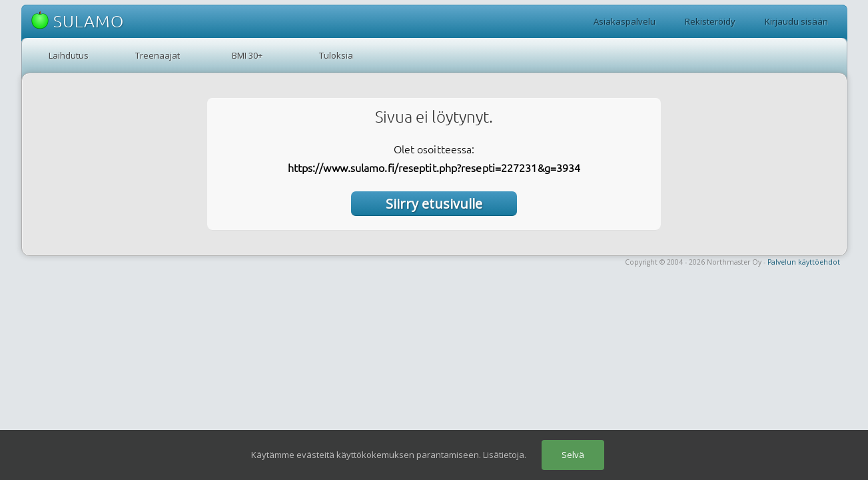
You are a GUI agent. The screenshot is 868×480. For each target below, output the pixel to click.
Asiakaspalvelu (625, 21)
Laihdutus (69, 55)
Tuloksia (336, 55)
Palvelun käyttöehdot (804, 262)
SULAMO (78, 21)
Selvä (573, 455)
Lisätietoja (504, 455)
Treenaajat (158, 55)
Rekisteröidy (710, 21)
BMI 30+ (247, 55)
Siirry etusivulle (434, 204)
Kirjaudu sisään (796, 21)
